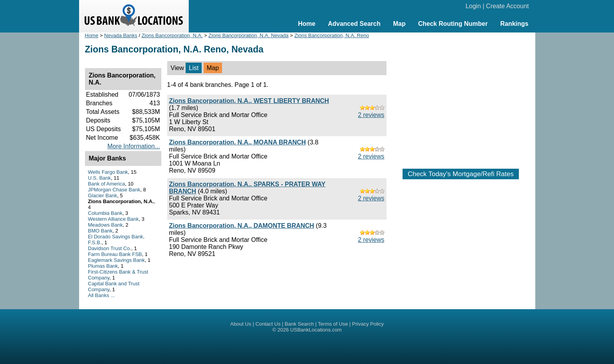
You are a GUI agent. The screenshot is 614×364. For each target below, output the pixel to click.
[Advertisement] (461, 97)
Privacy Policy (368, 324)
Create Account (507, 6)
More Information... (134, 146)
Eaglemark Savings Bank (116, 260)
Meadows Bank (106, 225)
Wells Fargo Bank (108, 172)
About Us (241, 324)
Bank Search (299, 324)
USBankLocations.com (316, 330)
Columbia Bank (105, 213)
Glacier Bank (103, 196)
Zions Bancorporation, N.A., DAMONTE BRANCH (242, 226)
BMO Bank (100, 231)
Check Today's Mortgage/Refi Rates (460, 174)
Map (399, 24)
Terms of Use (333, 324)
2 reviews (371, 115)
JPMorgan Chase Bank (114, 190)
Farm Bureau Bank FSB (115, 254)
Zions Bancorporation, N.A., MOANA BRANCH (238, 142)
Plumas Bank (103, 266)
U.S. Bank (100, 178)
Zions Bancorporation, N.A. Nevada (248, 35)
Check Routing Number (453, 24)
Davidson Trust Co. (110, 248)
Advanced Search (354, 24)
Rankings (514, 24)
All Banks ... (102, 295)
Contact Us (268, 324)
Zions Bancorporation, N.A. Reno (332, 35)
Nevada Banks (121, 35)
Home (307, 24)
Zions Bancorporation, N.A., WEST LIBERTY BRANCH (249, 101)
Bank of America (107, 184)
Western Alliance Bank (114, 219)
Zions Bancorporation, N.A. (172, 35)
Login (473, 6)
